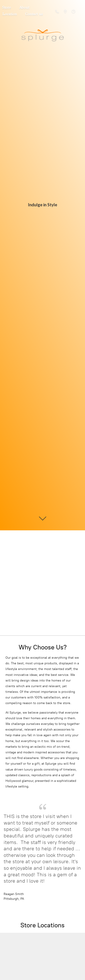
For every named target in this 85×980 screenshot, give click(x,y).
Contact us (34, 14)
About (24, 8)
